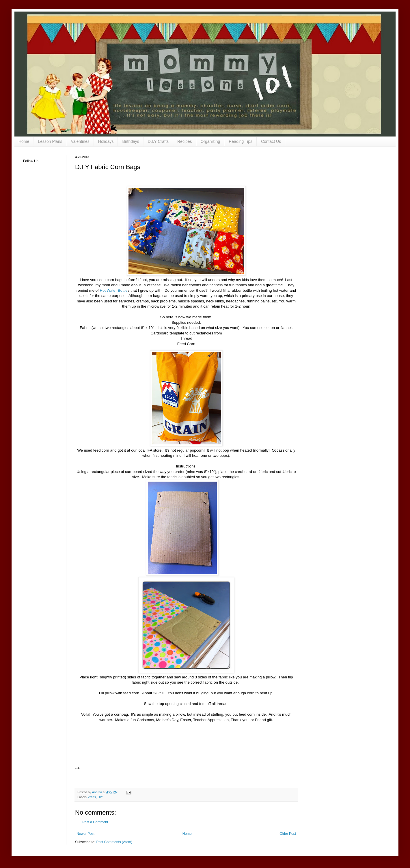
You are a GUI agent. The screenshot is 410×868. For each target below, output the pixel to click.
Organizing (210, 141)
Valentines (80, 141)
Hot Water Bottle (113, 290)
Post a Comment (95, 822)
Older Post (288, 834)
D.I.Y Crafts (158, 141)
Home (24, 141)
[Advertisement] (102, 751)
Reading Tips (241, 141)
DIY (100, 797)
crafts (92, 797)
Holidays (106, 141)
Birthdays (131, 141)
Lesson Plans (50, 141)
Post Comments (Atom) (114, 842)
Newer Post (85, 834)
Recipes (185, 141)
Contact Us (271, 141)
